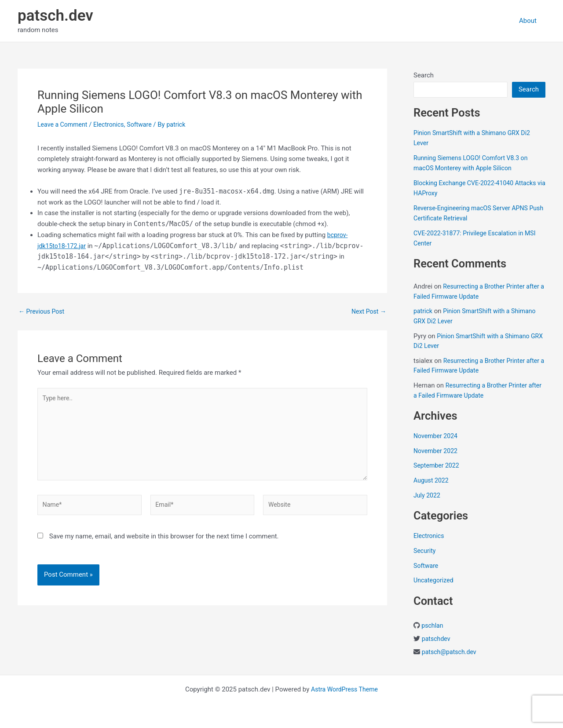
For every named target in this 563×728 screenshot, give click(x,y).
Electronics (113, 124)
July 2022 (428, 495)
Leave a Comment (64, 124)
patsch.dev (55, 16)
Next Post (368, 312)
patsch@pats (441, 652)
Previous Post (43, 312)
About (530, 21)
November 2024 (437, 436)
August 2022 (432, 480)
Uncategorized (435, 580)
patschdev (437, 639)
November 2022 (437, 451)
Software (145, 124)
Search (424, 75)
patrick (424, 311)
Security (425, 551)
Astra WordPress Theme (344, 689)
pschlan (433, 626)
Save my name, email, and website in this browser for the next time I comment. (164, 543)
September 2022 (438, 465)
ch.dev (470, 652)
